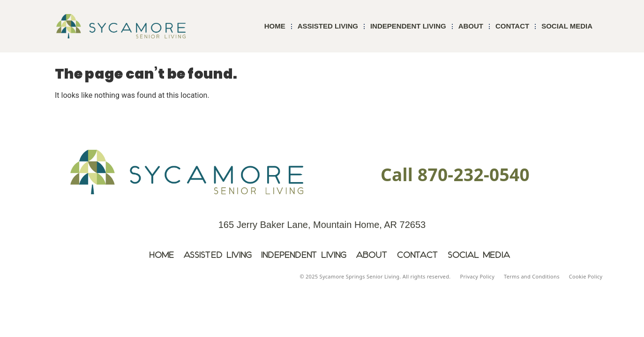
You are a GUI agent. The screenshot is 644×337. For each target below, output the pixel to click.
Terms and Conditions (532, 276)
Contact (512, 26)
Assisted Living (328, 26)
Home (275, 26)
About (471, 26)
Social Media (567, 26)
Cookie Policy (586, 276)
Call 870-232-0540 (455, 174)
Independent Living (408, 26)
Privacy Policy (477, 276)
